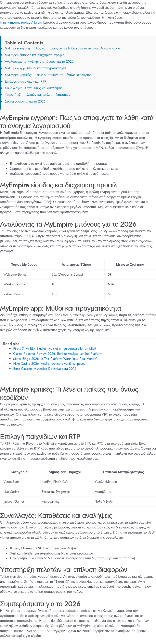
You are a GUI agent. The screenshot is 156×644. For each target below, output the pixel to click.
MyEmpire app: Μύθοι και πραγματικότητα (35, 68)
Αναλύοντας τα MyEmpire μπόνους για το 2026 (39, 61)
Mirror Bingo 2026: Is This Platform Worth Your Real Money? (55, 359)
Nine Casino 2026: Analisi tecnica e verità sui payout (50, 363)
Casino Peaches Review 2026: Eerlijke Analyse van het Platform (58, 354)
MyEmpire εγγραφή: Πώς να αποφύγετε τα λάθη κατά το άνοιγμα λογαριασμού (62, 48)
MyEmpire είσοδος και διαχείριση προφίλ (35, 55)
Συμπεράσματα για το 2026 (25, 101)
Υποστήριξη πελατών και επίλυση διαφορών (37, 95)
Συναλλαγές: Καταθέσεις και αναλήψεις (34, 88)
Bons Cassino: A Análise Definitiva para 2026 (45, 369)
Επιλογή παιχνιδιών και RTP (26, 81)
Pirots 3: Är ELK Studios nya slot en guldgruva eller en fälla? (55, 348)
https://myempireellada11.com (21, 22)
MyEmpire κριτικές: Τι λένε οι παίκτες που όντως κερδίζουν (48, 75)
